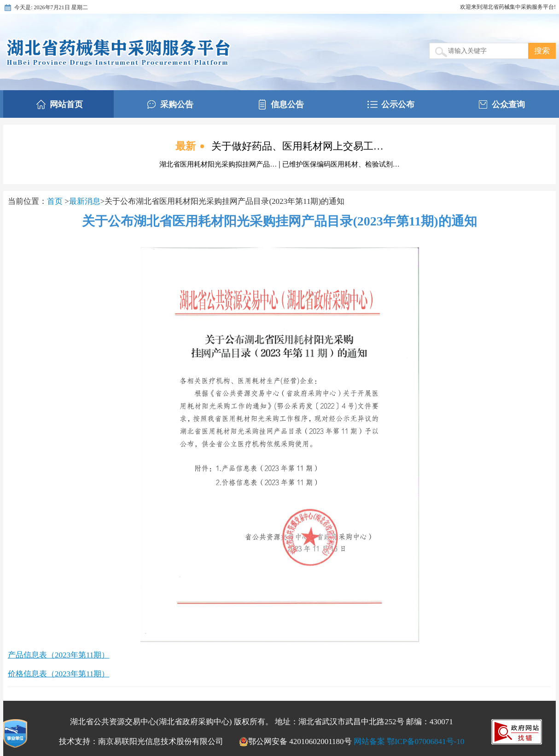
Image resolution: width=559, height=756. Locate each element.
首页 (56, 201)
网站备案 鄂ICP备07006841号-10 (409, 742)
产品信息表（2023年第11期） (58, 655)
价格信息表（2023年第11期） (58, 674)
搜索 (542, 51)
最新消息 (85, 201)
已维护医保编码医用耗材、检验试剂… (341, 164)
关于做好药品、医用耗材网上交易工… (297, 146)
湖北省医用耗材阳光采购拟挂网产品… (219, 164)
